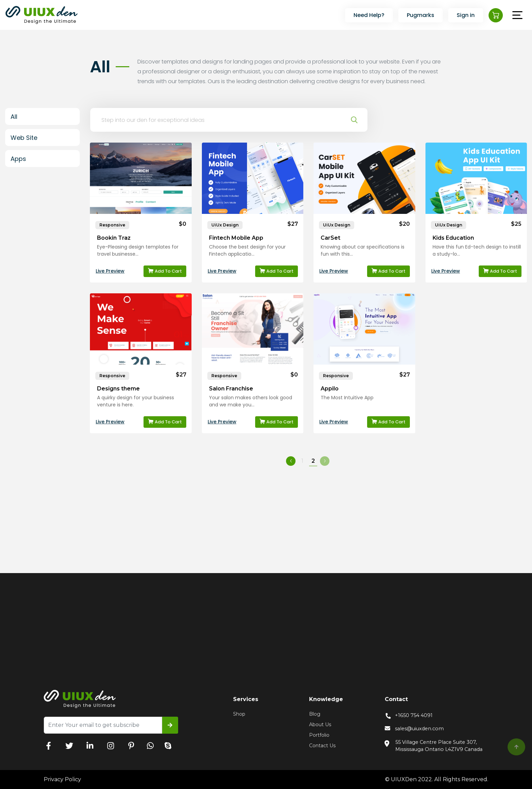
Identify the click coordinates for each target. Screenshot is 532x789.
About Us (320, 724)
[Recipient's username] (103, 725)
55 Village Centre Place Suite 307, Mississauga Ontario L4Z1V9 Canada (434, 746)
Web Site (24, 138)
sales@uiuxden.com (414, 729)
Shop (239, 714)
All (14, 117)
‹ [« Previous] (291, 461)
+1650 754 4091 (409, 715)
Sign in (466, 15)
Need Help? (369, 15)
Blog (315, 714)
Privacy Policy (62, 779)
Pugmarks (421, 15)
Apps (18, 159)
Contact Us (322, 746)
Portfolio (319, 735)
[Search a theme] (222, 120)
